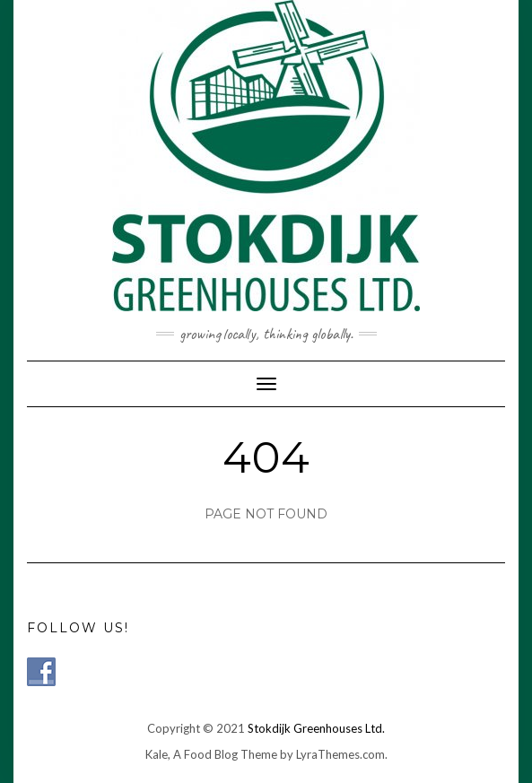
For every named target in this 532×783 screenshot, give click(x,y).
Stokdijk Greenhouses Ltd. (316, 728)
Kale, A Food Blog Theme (211, 754)
